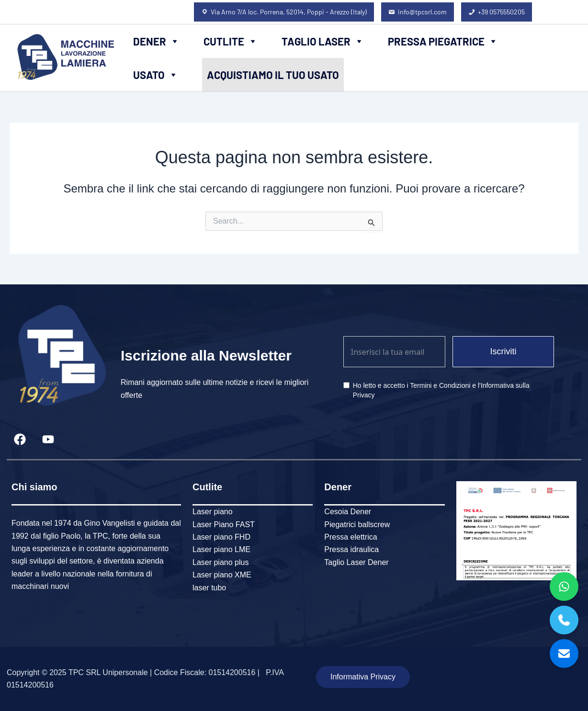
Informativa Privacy (363, 677)
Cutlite (231, 41)
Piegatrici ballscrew (357, 525)
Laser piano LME (221, 549)
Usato (156, 75)
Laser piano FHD (221, 537)
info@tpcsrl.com (422, 12)
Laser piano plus (220, 562)
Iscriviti (503, 351)
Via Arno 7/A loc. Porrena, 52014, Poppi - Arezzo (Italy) (289, 12)
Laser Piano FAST (224, 525)
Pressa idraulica (351, 549)
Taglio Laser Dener (356, 562)
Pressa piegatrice (443, 41)
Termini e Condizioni (440, 385)
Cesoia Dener (348, 512)
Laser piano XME (222, 575)
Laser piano (213, 512)
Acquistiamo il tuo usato (273, 75)
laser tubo (209, 588)
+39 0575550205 (501, 12)
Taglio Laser (323, 41)
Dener (156, 41)
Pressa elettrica (351, 537)
